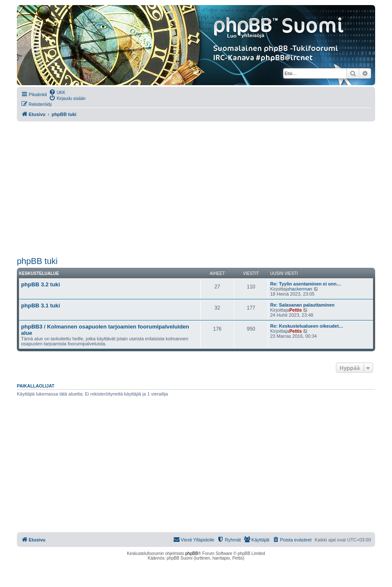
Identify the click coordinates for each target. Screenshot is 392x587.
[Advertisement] (196, 189)
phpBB (192, 553)
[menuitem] (57, 92)
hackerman (301, 289)
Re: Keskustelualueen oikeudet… (307, 326)
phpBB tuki (37, 261)
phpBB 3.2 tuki (40, 284)
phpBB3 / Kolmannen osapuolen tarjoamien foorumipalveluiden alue (105, 330)
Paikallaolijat (36, 386)
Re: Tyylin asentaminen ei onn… (306, 284)
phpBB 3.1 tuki (40, 306)
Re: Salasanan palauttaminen (302, 305)
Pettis (295, 310)
